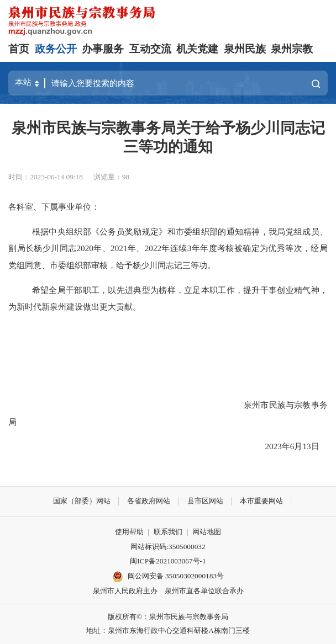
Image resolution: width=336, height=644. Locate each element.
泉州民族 (245, 49)
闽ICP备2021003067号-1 (168, 561)
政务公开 (56, 49)
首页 (19, 49)
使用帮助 (129, 532)
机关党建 (197, 49)
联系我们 (168, 532)
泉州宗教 (292, 49)
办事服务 (103, 49)
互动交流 (150, 49)
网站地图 (207, 532)
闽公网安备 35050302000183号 (168, 577)
